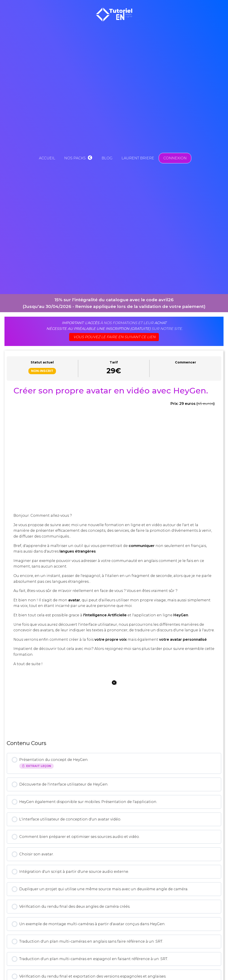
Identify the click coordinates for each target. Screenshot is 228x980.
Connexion (175, 158)
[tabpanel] (114, 558)
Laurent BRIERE (138, 158)
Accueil (47, 158)
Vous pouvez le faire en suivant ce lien (114, 337)
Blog (107, 158)
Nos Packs (78, 158)
